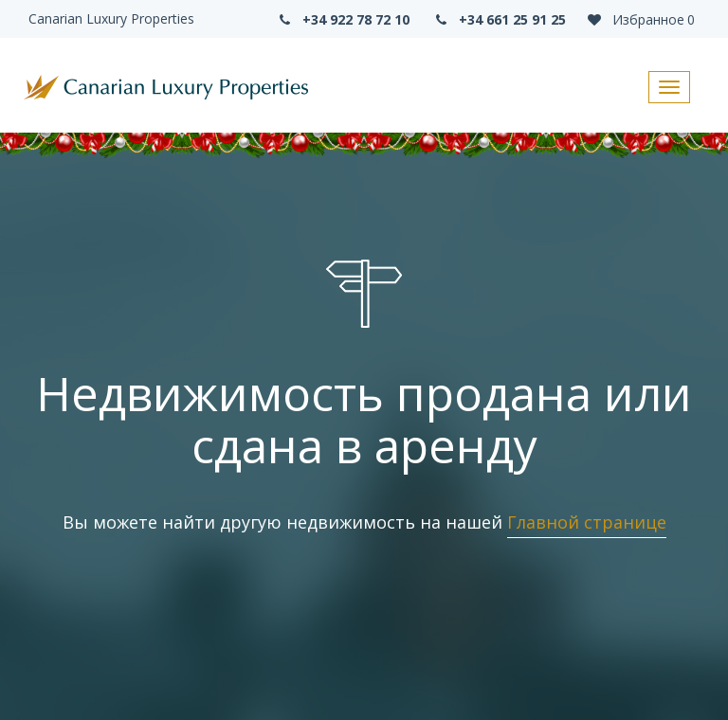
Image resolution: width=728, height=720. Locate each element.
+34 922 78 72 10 (342, 19)
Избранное (640, 19)
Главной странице (587, 522)
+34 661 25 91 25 (500, 19)
